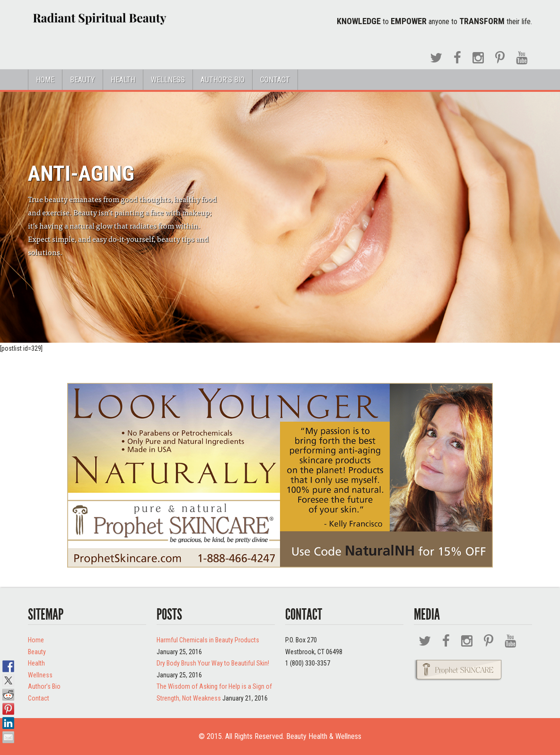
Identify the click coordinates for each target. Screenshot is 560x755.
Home (45, 80)
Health (123, 80)
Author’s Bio (223, 80)
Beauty (83, 80)
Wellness (168, 80)
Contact (275, 80)
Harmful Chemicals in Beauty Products (208, 640)
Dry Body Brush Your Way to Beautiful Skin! (213, 663)
